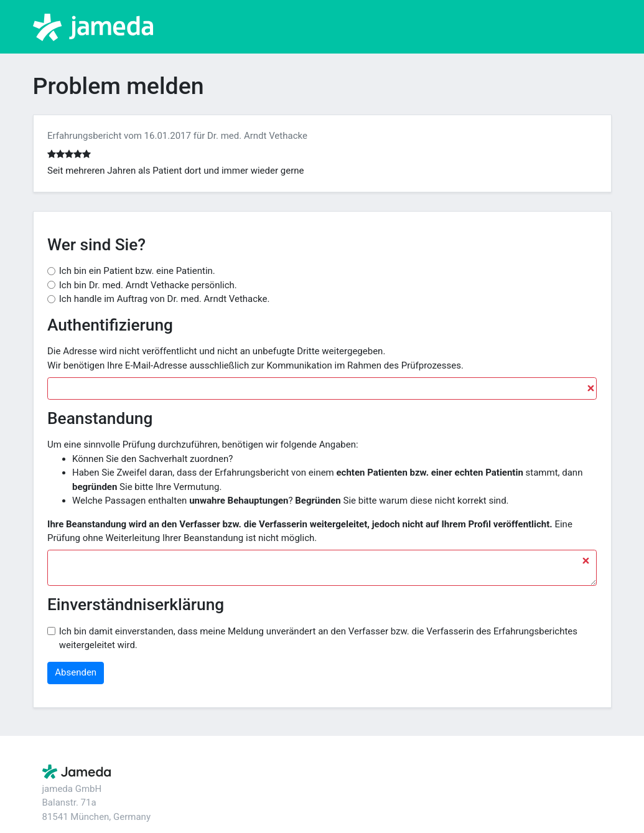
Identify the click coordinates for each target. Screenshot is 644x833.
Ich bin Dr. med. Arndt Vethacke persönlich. (148, 285)
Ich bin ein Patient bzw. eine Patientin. (137, 271)
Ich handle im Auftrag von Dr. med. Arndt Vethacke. (165, 299)
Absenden (76, 672)
